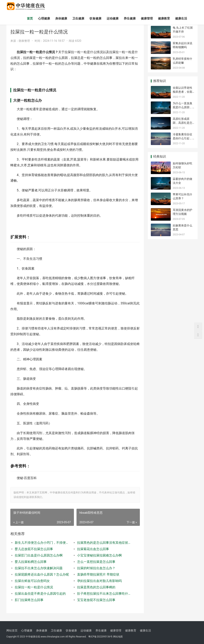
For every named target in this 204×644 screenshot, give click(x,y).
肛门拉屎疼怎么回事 (29, 600)
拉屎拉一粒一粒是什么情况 (34, 587)
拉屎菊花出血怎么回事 (93, 549)
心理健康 (44, 19)
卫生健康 (78, 19)
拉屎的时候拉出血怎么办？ (96, 568)
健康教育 (164, 19)
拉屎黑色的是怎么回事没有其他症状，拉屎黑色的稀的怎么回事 (105, 543)
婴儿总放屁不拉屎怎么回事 (34, 549)
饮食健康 (95, 19)
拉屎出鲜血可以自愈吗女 (32, 581)
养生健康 (130, 19)
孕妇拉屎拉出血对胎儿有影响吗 (99, 581)
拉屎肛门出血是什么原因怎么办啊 (39, 555)
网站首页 (12, 630)
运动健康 (113, 19)
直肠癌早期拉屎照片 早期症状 (98, 574)
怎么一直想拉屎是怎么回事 (96, 562)
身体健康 (61, 19)
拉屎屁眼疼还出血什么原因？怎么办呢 (42, 574)
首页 (30, 19)
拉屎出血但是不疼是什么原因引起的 (40, 594)
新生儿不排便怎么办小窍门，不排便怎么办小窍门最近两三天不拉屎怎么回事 (43, 543)
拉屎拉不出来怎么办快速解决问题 (39, 568)
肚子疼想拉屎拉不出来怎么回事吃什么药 (105, 594)
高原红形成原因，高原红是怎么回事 (182, 123)
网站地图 (118, 637)
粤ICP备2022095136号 (100, 637)
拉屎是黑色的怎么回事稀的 (96, 587)
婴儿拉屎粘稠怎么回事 (31, 562)
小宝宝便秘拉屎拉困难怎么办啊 (99, 555)
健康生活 (181, 19)
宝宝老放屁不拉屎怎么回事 (96, 600)
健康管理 (147, 19)
